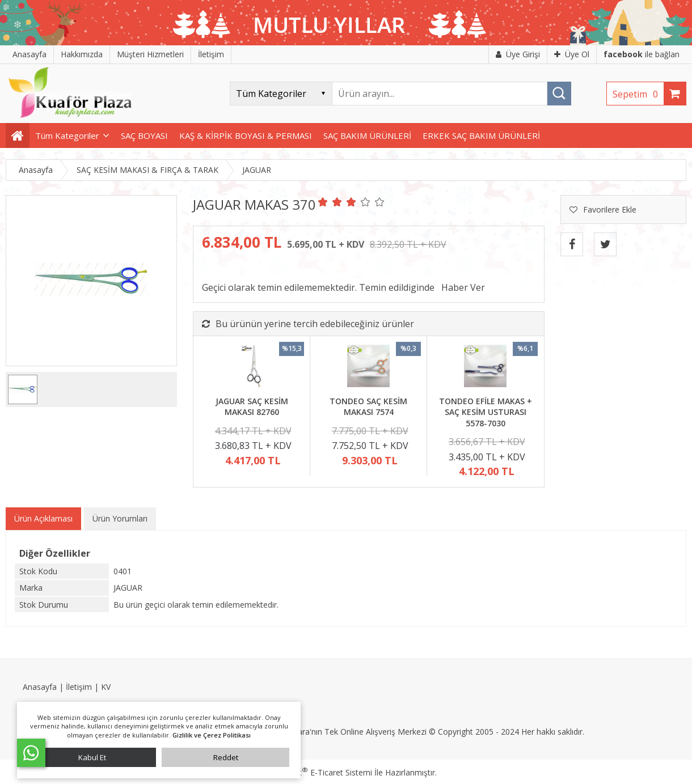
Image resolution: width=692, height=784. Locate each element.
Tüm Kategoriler (67, 135)
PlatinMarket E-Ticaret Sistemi (314, 772)
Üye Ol (572, 54)
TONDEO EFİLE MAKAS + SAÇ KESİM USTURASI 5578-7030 (486, 412)
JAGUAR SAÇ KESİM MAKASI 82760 (252, 407)
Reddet (226, 757)
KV (106, 687)
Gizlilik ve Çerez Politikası (212, 735)
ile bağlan (642, 54)
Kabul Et (92, 757)
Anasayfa (40, 687)
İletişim (79, 687)
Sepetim (638, 94)
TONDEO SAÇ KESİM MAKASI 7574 (368, 407)
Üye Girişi (518, 54)
